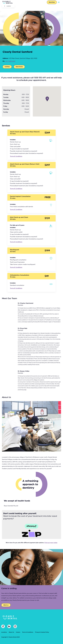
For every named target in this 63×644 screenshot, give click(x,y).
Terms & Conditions (16, 156)
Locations (9, 6)
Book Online (19, 67)
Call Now (7, 67)
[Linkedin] (9, 626)
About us (6, 605)
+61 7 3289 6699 (10, 61)
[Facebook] (3, 626)
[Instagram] (15, 626)
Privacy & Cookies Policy (42, 632)
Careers (18, 632)
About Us (11, 632)
